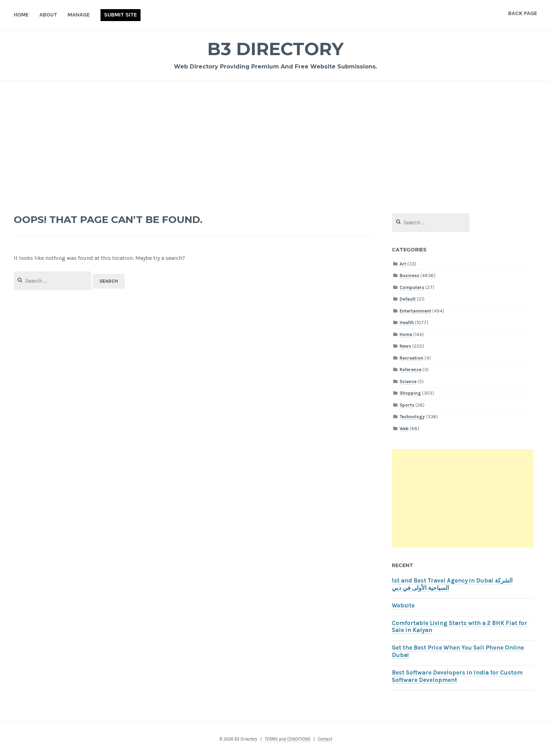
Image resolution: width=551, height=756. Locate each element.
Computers (412, 287)
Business (409, 275)
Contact (325, 739)
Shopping (410, 393)
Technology (412, 417)
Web (404, 429)
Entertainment (415, 311)
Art (403, 264)
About (48, 15)
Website (403, 606)
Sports (407, 405)
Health (407, 323)
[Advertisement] (275, 143)
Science (408, 382)
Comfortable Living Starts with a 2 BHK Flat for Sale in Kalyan (459, 627)
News (405, 346)
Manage (79, 15)
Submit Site (121, 15)
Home (21, 15)
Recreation (411, 358)
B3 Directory (275, 49)
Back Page (523, 13)
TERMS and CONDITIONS (287, 739)
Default (408, 299)
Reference (410, 370)
